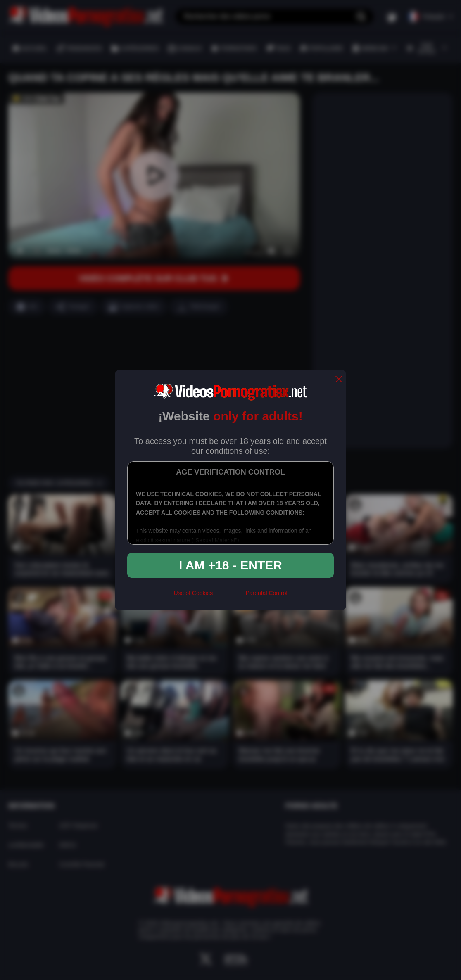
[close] (339, 380)
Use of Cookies (193, 593)
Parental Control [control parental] (266, 593)
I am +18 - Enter (230, 565)
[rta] (229, 596)
